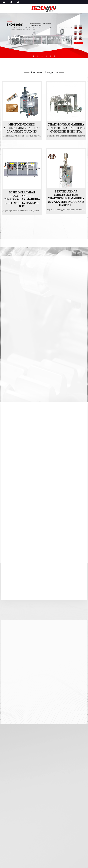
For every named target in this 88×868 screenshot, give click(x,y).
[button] (34, 56)
